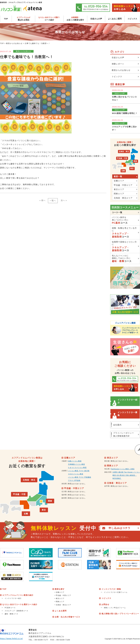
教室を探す (60, 589)
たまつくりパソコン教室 (77, 468)
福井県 (64, 495)
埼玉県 (107, 469)
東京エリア (119, 189)
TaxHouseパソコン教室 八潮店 (123, 469)
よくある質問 (61, 611)
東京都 (107, 461)
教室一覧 (118, 177)
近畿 (123, 171)
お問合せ (105, 604)
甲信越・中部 (122, 158)
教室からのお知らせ (14, 43)
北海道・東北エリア (123, 198)
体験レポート (118, 64)
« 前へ (42, 200)
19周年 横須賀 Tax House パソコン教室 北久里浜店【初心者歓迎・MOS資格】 (126, 475)
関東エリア (119, 194)
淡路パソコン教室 (75, 461)
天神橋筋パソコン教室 (76, 464)
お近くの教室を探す (75, 19)
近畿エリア (119, 181)
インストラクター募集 (127, 414)
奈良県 (64, 484)
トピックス (132, 19)
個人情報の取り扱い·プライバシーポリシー (120, 614)
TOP (6, 19)
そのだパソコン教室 (76, 474)
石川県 (64, 492)
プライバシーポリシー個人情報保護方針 (124, 435)
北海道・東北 (124, 152)
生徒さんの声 (96, 19)
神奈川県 (108, 472)
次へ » (64, 200)
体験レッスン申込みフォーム (115, 608)
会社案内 (117, 425)
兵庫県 (64, 471)
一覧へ (53, 201)
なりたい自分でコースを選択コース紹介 (20, 604)
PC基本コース (10, 608)
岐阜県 (64, 498)
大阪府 (64, 461)
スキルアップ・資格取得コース (16, 611)
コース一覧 (117, 212)
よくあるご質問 (115, 19)
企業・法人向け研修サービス (67, 617)
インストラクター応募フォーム (116, 592)
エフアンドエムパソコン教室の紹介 (18, 595)
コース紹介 (49, 19)
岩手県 (107, 486)
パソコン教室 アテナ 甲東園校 (80, 477)
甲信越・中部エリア (123, 185)
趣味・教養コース (11, 614)
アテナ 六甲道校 (74, 481)
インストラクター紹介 (127, 401)
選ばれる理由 (23, 19)
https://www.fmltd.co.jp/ (11, 639)
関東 (135, 161)
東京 (132, 169)
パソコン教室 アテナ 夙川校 (79, 471)
